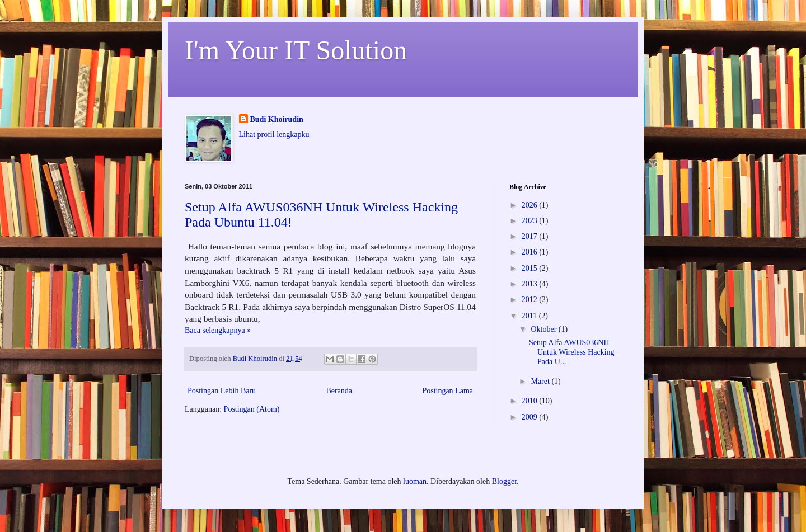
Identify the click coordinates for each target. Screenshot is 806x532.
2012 (531, 300)
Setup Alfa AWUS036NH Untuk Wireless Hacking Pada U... (572, 352)
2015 (531, 268)
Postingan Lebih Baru (222, 391)
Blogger (504, 481)
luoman (415, 481)
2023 (531, 221)
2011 (530, 316)
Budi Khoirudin (277, 119)
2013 (531, 284)
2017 (531, 236)
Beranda (339, 391)
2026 (531, 205)
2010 (531, 401)
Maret (541, 381)
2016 (531, 252)
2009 (531, 417)
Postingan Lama (447, 391)
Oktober (544, 329)
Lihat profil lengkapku (274, 135)
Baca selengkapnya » (218, 330)
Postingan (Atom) (252, 409)
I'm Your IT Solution (296, 50)
